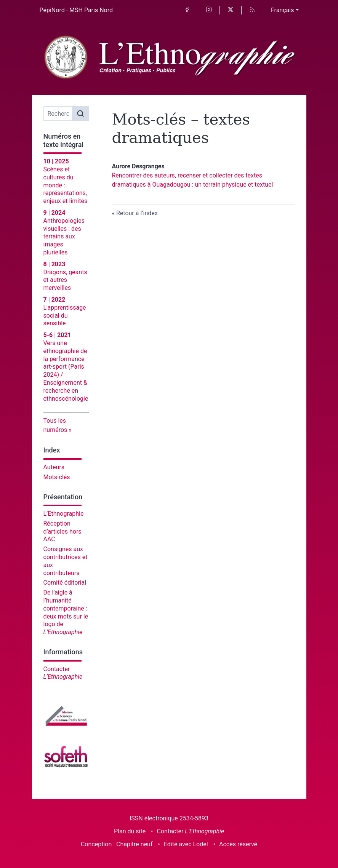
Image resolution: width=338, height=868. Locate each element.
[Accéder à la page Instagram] (209, 10)
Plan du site (130, 831)
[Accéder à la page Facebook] (187, 10)
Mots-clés (57, 477)
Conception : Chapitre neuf (117, 844)
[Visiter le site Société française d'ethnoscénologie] (66, 756)
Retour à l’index (137, 213)
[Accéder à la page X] (231, 10)
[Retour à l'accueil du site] (169, 58)
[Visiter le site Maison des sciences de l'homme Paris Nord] (66, 716)
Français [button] (283, 10)
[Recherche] (58, 113)
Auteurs (54, 467)
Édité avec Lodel (186, 844)
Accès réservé (238, 844)
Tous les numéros (55, 425)
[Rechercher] (80, 113)
